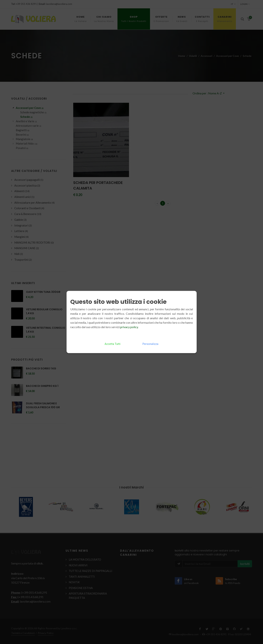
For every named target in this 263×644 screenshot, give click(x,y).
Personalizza (151, 344)
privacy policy (129, 327)
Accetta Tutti (113, 344)
